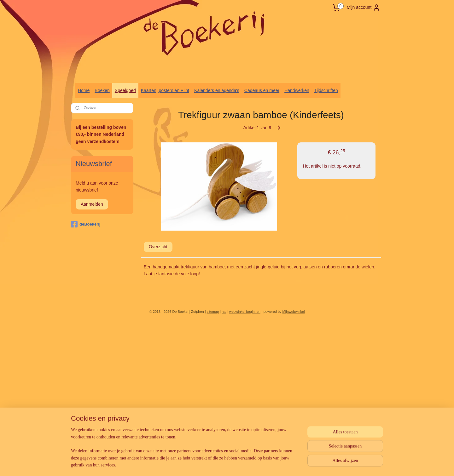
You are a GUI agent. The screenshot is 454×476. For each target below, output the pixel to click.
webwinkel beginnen (245, 312)
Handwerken (297, 90)
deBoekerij (86, 224)
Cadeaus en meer (262, 90)
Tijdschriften (326, 90)
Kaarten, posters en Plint (165, 90)
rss (224, 312)
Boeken (102, 90)
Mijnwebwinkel (294, 312)
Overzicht (158, 247)
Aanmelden (92, 204)
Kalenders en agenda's (217, 90)
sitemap (213, 312)
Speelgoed (125, 90)
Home (84, 90)
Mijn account (364, 8)
